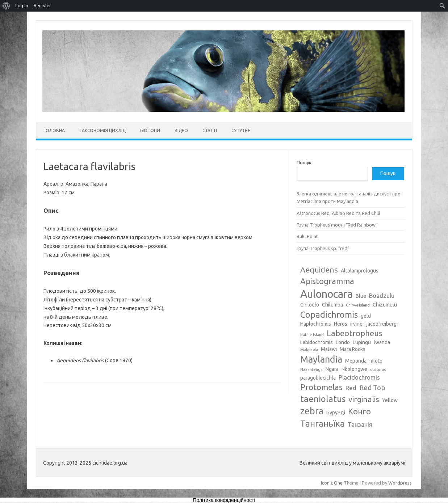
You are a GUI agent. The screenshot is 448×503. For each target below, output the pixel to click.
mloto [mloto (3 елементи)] (376, 361)
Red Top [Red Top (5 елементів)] (372, 388)
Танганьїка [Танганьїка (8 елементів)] (323, 423)
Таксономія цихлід (102, 130)
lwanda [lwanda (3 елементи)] (382, 342)
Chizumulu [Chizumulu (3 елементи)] (385, 305)
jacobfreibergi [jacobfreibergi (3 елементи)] (382, 324)
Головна (54, 130)
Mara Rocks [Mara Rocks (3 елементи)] (353, 349)
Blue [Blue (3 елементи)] (361, 296)
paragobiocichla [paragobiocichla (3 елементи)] (318, 378)
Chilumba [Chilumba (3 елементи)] (332, 305)
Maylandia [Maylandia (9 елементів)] (321, 359)
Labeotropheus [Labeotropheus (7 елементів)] (355, 333)
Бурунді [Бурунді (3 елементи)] (336, 413)
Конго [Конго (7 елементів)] (359, 411)
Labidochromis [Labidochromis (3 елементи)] (317, 342)
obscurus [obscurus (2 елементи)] (378, 369)
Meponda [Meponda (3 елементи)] (356, 361)
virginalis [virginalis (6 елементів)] (364, 399)
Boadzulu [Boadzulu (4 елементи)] (382, 295)
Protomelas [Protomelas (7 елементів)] (321, 387)
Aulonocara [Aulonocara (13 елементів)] (326, 294)
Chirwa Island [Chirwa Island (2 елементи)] (358, 305)
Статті (210, 130)
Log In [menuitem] (22, 6)
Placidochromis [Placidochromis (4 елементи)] (359, 377)
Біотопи (150, 130)
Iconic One (332, 483)
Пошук (304, 162)
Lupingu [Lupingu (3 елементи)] (362, 342)
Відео (181, 130)
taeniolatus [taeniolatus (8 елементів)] (323, 399)
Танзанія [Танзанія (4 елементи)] (360, 424)
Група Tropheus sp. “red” (323, 248)
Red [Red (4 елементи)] (351, 388)
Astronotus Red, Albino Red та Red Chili (338, 213)
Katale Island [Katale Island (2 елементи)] (312, 335)
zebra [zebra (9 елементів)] (312, 411)
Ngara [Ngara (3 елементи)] (332, 369)
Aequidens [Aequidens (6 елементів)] (319, 270)
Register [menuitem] (42, 6)
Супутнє (241, 130)
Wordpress (400, 483)
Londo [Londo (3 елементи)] (343, 342)
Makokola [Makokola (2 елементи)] (309, 350)
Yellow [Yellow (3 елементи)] (390, 400)
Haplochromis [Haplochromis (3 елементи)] (316, 324)
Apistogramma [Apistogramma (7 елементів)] (327, 281)
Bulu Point (307, 236)
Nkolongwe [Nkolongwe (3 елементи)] (354, 369)
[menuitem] (6, 6)
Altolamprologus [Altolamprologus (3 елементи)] (360, 271)
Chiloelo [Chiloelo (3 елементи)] (310, 305)
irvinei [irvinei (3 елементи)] (357, 324)
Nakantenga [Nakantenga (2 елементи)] (311, 369)
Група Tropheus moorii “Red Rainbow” (337, 225)
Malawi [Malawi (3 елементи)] (329, 349)
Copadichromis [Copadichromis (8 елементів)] (329, 314)
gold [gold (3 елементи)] (366, 316)
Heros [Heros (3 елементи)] (341, 324)
